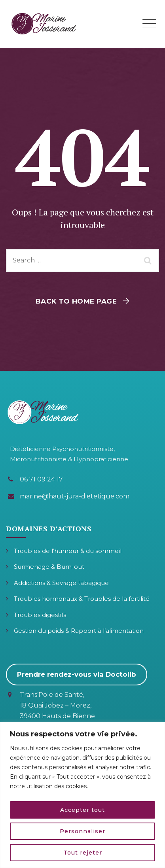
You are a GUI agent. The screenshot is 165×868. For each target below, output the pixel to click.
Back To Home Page (76, 301)
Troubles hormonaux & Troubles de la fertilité (82, 599)
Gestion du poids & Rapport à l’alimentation (79, 631)
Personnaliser (82, 831)
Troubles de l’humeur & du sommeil (68, 551)
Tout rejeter (83, 853)
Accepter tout (82, 810)
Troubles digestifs (40, 615)
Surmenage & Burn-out (49, 567)
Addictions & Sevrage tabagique (61, 583)
